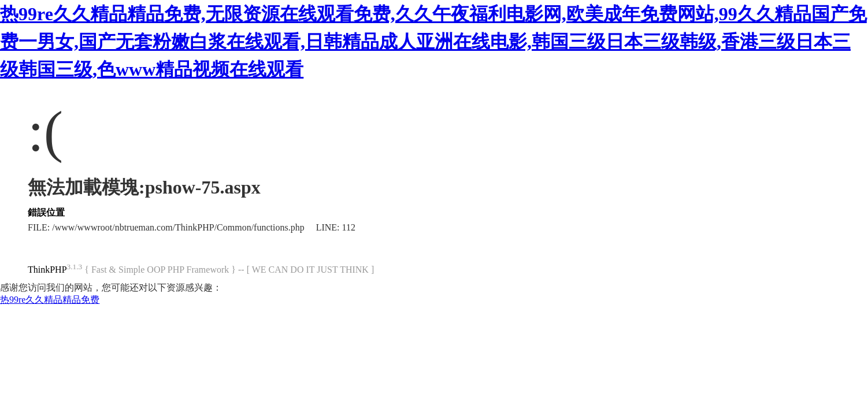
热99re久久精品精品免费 (50, 300)
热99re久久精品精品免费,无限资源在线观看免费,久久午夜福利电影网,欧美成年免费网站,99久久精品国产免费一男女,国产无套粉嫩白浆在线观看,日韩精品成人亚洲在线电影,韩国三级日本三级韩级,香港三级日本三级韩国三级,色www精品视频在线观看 (433, 42)
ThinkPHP (47, 270)
